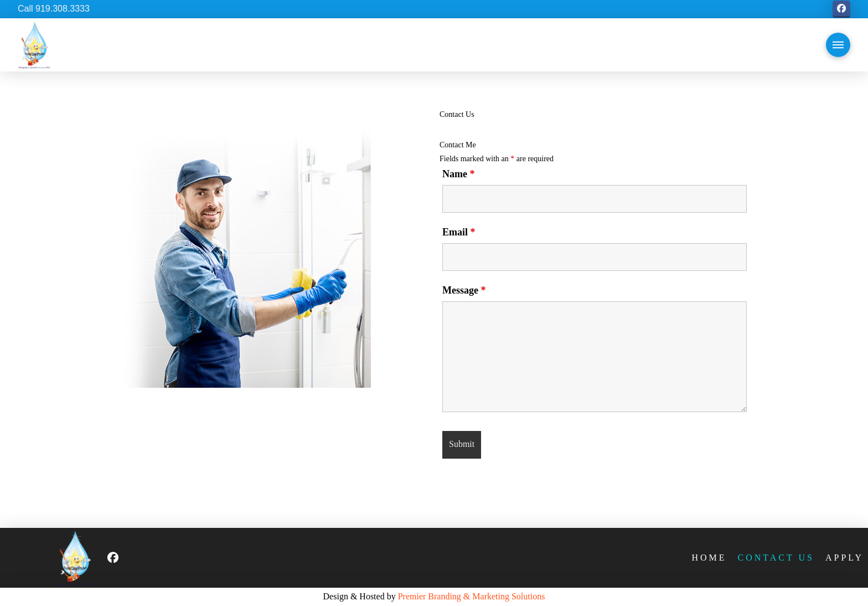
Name (458, 174)
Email (459, 232)
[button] (838, 45)
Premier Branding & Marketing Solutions (472, 596)
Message (464, 290)
